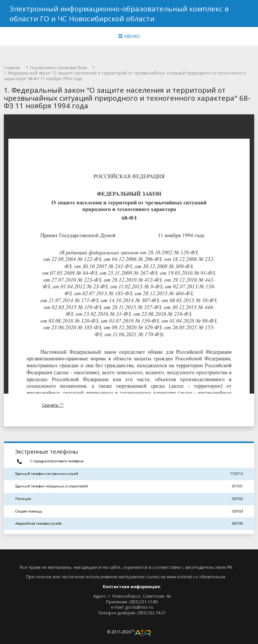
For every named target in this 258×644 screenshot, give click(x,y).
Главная (12, 68)
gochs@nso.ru (139, 607)
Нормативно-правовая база (58, 68)
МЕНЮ (129, 36)
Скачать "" (53, 405)
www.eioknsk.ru (182, 577)
